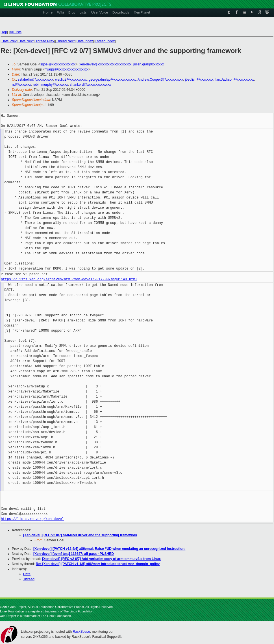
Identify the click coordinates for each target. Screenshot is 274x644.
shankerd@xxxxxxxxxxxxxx (90, 85)
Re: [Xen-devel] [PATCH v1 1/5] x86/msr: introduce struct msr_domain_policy (98, 564)
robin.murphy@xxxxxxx (50, 85)
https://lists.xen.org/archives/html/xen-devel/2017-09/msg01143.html (69, 279)
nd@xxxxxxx (21, 85)
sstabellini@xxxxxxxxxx (35, 80)
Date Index (85, 41)
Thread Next (65, 41)
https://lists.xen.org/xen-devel (32, 519)
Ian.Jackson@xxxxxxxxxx (235, 80)
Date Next (26, 41)
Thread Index (105, 41)
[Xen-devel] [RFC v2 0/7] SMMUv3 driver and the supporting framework (80, 535)
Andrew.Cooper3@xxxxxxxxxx (160, 80)
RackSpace (81, 632)
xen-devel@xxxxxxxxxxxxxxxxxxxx (105, 64)
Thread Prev (45, 41)
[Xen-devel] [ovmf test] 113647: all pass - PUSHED (74, 554)
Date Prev (9, 41)
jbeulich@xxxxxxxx (199, 80)
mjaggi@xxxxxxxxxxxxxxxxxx (67, 69)
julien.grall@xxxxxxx (149, 64)
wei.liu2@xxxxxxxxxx (71, 80)
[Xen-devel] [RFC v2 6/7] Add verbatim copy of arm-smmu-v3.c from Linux (101, 559)
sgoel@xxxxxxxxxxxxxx (58, 64)
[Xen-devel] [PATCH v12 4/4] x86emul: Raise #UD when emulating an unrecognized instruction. (109, 549)
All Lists (16, 32)
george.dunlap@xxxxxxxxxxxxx (112, 80)
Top (4, 32)
